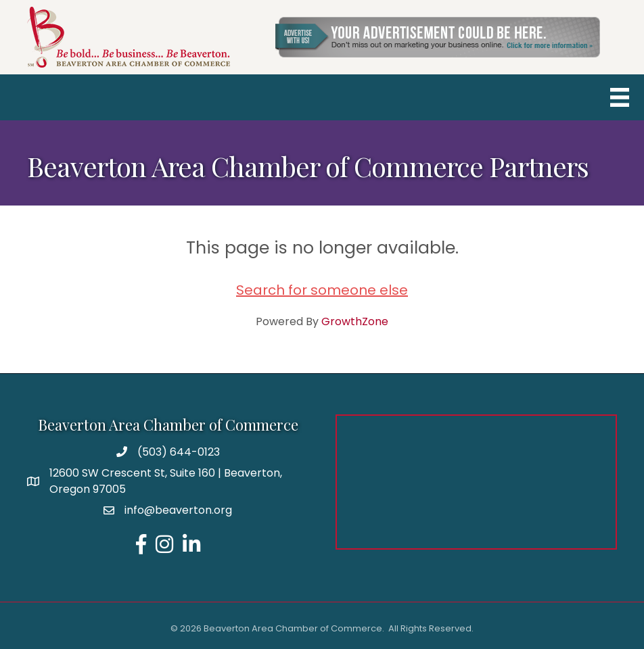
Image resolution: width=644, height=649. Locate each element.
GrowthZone (355, 321)
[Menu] (620, 97)
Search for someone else (322, 290)
